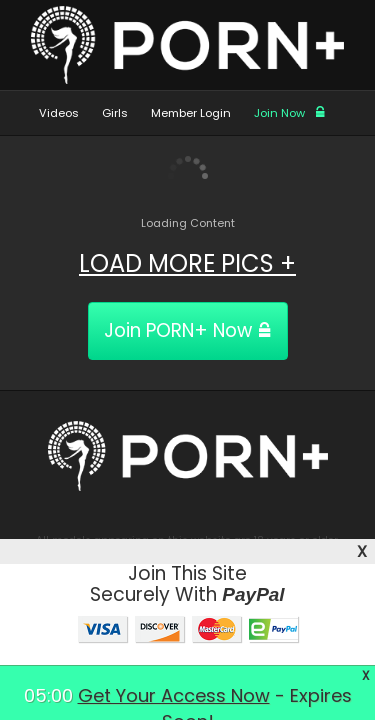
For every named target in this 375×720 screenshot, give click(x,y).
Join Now (290, 113)
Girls (115, 113)
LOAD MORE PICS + (187, 263)
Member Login (191, 113)
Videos (59, 113)
